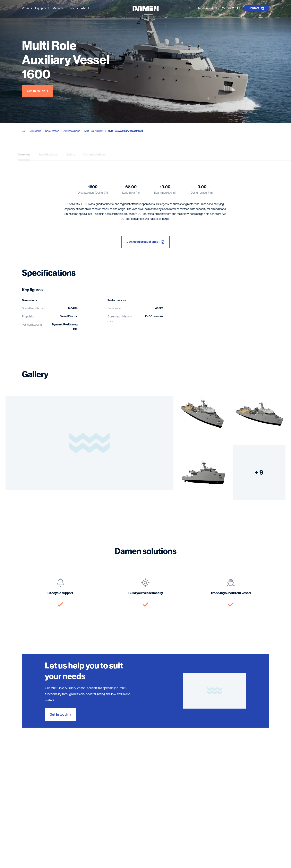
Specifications (48, 151)
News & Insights (208, 8)
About (85, 8)
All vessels (36, 131)
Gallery (70, 151)
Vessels (27, 8)
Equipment (42, 8)
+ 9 (259, 473)
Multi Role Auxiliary (94, 131)
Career (228, 8)
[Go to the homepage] (146, 8)
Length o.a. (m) (131, 193)
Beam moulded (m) (165, 193)
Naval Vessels (52, 131)
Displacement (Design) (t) (93, 193)
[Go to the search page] (239, 8)
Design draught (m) (202, 193)
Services (72, 8)
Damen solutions (95, 151)
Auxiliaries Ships (72, 131)
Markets (58, 8)
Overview (24, 151)
